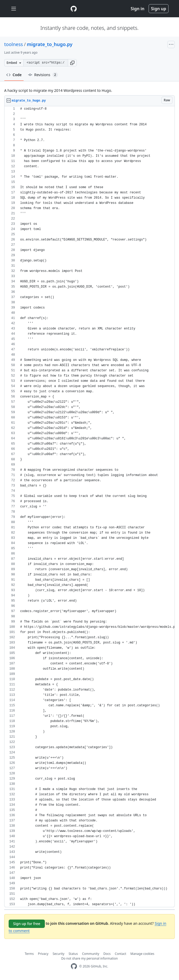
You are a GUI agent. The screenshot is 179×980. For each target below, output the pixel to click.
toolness (13, 44)
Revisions (43, 75)
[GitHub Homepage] (74, 966)
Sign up (159, 9)
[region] (89, 507)
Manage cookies (142, 954)
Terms (29, 954)
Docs (107, 954)
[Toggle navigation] (14, 9)
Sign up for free (27, 924)
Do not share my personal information (90, 958)
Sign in (138, 9)
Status (73, 954)
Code (14, 75)
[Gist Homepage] (74, 9)
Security (59, 954)
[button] (72, 63)
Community (91, 954)
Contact (120, 954)
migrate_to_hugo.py (50, 44)
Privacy (43, 954)
